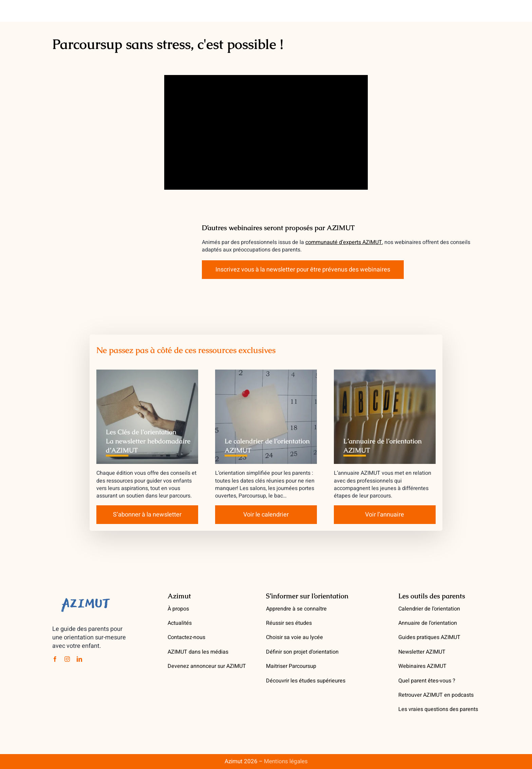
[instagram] (67, 659)
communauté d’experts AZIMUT (344, 242)
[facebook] (55, 659)
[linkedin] (79, 659)
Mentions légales (286, 761)
